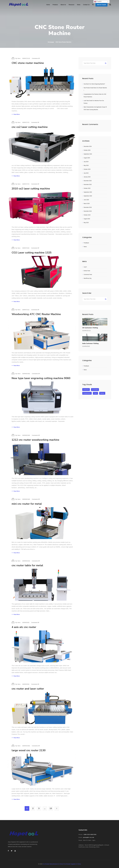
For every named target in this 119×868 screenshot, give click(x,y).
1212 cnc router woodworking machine (35, 440)
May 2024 (86, 165)
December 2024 (88, 146)
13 (51, 808)
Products (55, 5)
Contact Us (86, 5)
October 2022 (87, 188)
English (98, 1)
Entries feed (87, 271)
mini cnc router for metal (27, 504)
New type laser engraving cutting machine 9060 (41, 378)
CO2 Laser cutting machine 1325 (32, 253)
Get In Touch (101, 5)
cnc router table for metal (27, 565)
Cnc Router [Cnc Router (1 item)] (95, 390)
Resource (71, 5)
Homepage (51, 42)
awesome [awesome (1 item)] (86, 390)
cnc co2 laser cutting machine (30, 127)
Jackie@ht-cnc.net (88, 837)
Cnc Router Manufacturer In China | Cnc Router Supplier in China (62, 864)
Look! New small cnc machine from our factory (94, 102)
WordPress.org (87, 278)
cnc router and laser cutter (28, 689)
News (79, 5)
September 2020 (88, 196)
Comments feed (88, 275)
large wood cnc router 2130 (29, 750)
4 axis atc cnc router (24, 627)
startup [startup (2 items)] (102, 393)
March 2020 (87, 204)
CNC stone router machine (28, 63)
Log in (85, 267)
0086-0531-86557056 (90, 835)
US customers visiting (90, 328)
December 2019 (88, 207)
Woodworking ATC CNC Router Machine (36, 314)
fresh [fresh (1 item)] (95, 393)
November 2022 (88, 185)
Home (48, 5)
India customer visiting (90, 343)
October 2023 (87, 169)
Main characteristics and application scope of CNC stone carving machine (95, 108)
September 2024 (88, 154)
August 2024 (87, 158)
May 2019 (86, 223)
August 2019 (87, 219)
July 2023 (86, 173)
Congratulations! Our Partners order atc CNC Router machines (95, 96)
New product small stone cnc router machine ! (95, 89)
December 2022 (88, 181)
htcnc (19, 58)
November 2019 (88, 211)
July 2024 (86, 162)
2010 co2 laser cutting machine (31, 189)
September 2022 (88, 192)
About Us (63, 5)
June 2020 (86, 200)
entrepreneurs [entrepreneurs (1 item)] (87, 393)
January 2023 (87, 177)
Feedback (86, 243)
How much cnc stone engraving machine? (94, 84)
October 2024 (87, 150)
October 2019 (87, 215)
